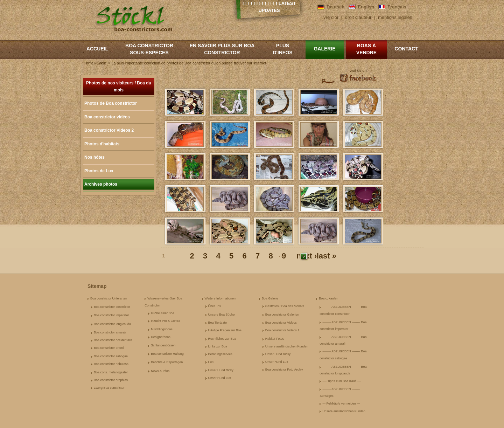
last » (327, 256)
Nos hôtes (94, 157)
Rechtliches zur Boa (222, 339)
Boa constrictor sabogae (111, 356)
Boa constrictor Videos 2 (109, 130)
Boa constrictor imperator (111, 315)
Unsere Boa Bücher (222, 315)
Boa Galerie (270, 298)
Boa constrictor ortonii (109, 348)
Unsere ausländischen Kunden (287, 346)
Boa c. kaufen (328, 298)
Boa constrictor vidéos (107, 117)
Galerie (324, 49)
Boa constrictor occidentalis (113, 340)
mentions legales (395, 17)
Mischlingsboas (162, 329)
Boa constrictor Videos (281, 323)
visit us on (358, 70)
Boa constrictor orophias (111, 380)
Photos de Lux (99, 171)
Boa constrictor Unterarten (109, 298)
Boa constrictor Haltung (167, 354)
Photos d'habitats (102, 144)
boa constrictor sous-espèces (149, 49)
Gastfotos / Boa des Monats (285, 306)
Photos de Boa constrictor (111, 103)
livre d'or (330, 17)
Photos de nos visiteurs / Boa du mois (119, 87)
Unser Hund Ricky (221, 370)
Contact (406, 49)
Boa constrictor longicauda (112, 324)
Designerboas (161, 337)
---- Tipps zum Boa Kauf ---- (342, 381)
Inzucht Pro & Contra (166, 321)
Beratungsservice (220, 354)
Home (89, 63)
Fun (211, 362)
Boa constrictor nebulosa (111, 364)
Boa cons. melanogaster (111, 372)
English (366, 7)
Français (397, 7)
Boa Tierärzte (218, 323)
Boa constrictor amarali (110, 332)
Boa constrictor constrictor (112, 307)
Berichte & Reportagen (167, 362)
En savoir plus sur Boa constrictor (222, 49)
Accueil (97, 49)
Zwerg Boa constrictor (109, 388)
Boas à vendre (366, 49)
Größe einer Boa (163, 313)
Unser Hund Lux (220, 378)
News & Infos (160, 371)
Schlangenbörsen (163, 345)
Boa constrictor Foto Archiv (284, 370)
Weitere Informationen (220, 298)
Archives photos (101, 184)
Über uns (215, 306)
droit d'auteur (358, 17)
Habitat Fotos (275, 339)
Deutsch (335, 7)
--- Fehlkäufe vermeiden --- (341, 403)
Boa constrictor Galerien (282, 315)
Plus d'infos (282, 49)
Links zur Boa (218, 346)
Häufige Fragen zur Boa (225, 330)
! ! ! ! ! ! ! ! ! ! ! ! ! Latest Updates (269, 7)
